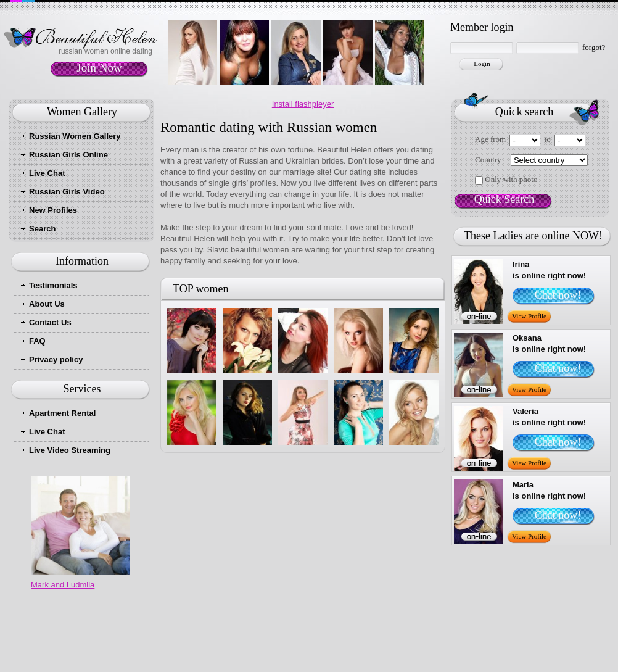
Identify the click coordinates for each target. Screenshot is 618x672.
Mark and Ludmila (63, 585)
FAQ (37, 341)
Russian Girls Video (67, 192)
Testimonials (53, 285)
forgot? (594, 47)
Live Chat (47, 173)
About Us (47, 304)
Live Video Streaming (70, 450)
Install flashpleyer (303, 104)
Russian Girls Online (68, 155)
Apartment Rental (62, 413)
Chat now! (558, 295)
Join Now (99, 68)
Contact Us (50, 322)
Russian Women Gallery (75, 136)
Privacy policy (56, 359)
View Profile (529, 316)
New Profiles (53, 210)
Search (42, 229)
